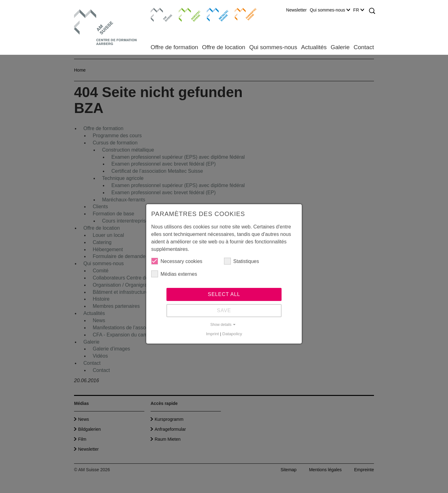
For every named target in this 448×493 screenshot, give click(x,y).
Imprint (212, 334)
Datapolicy (232, 334)
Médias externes (174, 274)
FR (359, 10)
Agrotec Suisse (185, 14)
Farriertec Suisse (243, 14)
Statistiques (242, 261)
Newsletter (296, 10)
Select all (224, 294)
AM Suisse (159, 11)
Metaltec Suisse (214, 14)
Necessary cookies (177, 261)
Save (224, 310)
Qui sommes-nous (330, 10)
